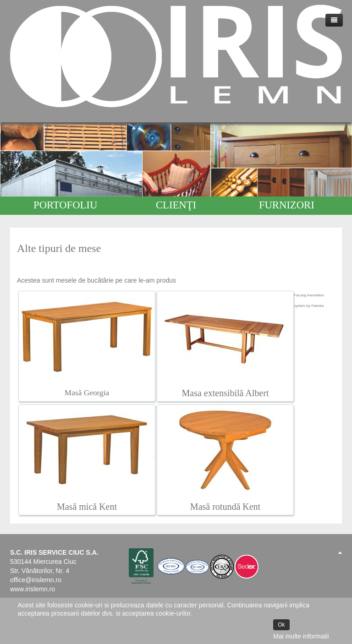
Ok (281, 625)
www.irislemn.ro (33, 589)
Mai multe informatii (301, 636)
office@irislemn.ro (36, 580)
